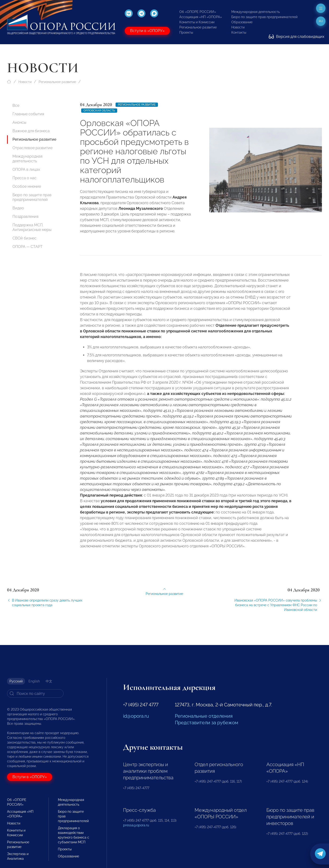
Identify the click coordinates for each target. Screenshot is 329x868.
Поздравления (25, 217)
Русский (16, 681)
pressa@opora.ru (136, 825)
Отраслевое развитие (32, 148)
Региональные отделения (204, 716)
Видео (18, 208)
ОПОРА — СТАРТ (28, 247)
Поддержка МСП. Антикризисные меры (32, 227)
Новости (238, 27)
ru (321, 21)
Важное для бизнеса (31, 131)
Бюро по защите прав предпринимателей (264, 17)
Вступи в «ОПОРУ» (147, 31)
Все (16, 106)
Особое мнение (27, 186)
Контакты (239, 32)
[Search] (35, 693)
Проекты (186, 32)
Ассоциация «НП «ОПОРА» (201, 17)
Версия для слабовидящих (297, 37)
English (34, 681)
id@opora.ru (136, 716)
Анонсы (19, 122)
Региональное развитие (198, 27)
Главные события (28, 114)
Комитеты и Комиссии (197, 22)
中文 (49, 681)
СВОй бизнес (24, 238)
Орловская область (99, 111)
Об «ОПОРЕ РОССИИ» (198, 12)
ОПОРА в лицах (26, 169)
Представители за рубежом (207, 723)
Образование (242, 22)
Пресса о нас (24, 178)
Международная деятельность (256, 12)
